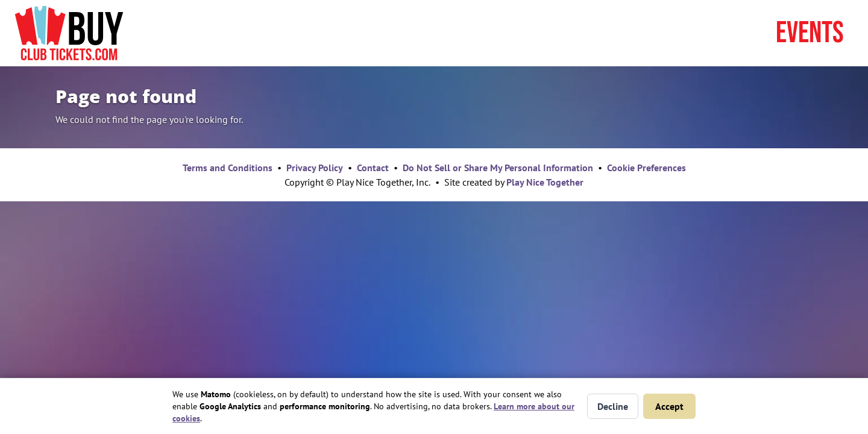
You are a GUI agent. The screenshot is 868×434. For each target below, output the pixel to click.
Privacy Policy (315, 168)
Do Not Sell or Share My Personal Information (498, 168)
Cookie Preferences (646, 168)
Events (810, 33)
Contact (373, 168)
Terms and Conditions (228, 168)
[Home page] (69, 33)
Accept (669, 406)
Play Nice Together (545, 182)
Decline (613, 406)
